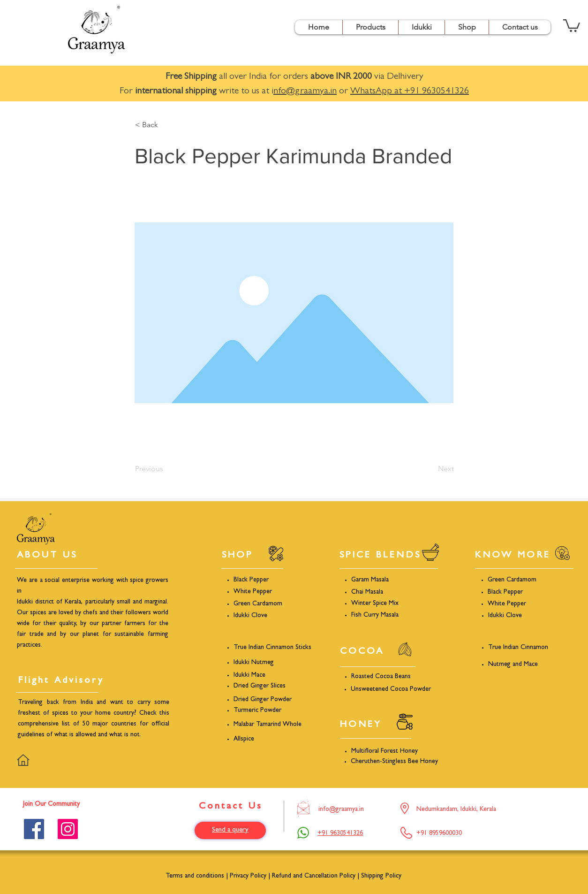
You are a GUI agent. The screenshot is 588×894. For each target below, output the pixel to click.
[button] (370, 27)
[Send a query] (230, 830)
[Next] (430, 469)
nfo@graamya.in (305, 92)
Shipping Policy (381, 876)
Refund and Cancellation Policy (315, 876)
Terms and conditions (195, 876)
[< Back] (166, 125)
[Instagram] (68, 829)
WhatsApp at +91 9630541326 (410, 92)
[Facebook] (34, 829)
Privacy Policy (248, 876)
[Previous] (166, 469)
